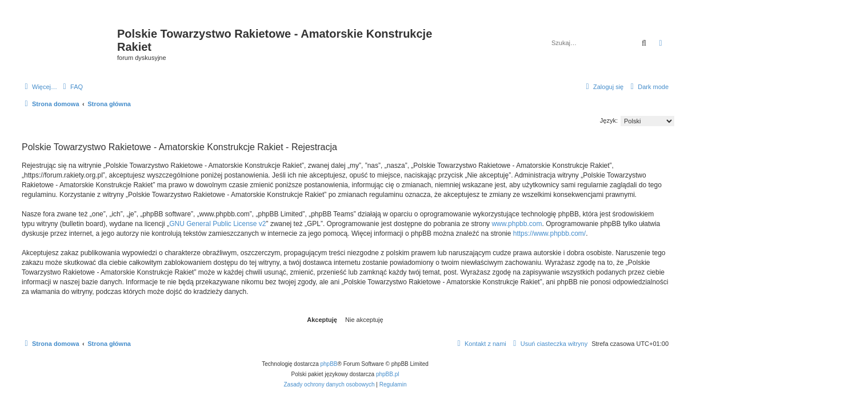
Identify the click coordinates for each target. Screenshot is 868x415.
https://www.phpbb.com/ (549, 233)
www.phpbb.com (517, 224)
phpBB (329, 364)
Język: (609, 120)
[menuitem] (71, 87)
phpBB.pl (388, 374)
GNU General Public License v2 (217, 224)
